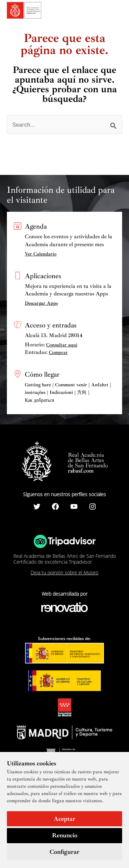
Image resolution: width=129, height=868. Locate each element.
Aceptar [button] (64, 819)
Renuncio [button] (65, 835)
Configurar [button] (64, 852)
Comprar (58, 352)
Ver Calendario (41, 254)
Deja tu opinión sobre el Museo (64, 572)
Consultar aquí (62, 345)
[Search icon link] (105, 11)
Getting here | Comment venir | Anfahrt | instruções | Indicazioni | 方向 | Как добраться (68, 393)
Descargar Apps (41, 303)
